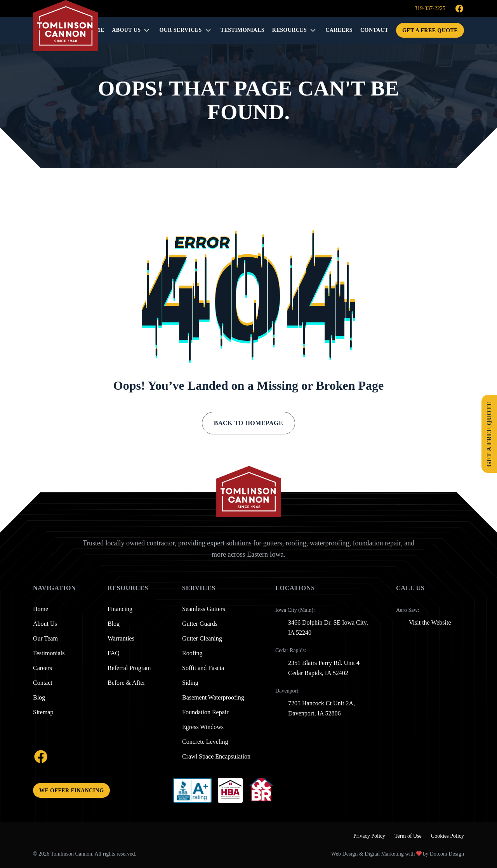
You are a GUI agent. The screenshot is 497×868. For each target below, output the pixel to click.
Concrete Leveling (205, 742)
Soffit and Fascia (203, 668)
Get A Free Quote (430, 30)
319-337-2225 (430, 9)
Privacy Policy (369, 836)
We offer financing (71, 791)
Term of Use (408, 836)
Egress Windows (203, 727)
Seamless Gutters (204, 609)
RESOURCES (289, 30)
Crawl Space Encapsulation (216, 757)
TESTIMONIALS (242, 30)
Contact (43, 683)
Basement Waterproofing (213, 698)
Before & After (126, 683)
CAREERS (339, 30)
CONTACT (374, 30)
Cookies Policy (447, 836)
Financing (120, 609)
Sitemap (43, 712)
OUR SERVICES (180, 30)
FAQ (114, 653)
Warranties (121, 639)
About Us (126, 30)
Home (41, 609)
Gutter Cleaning (202, 639)
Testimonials (49, 653)
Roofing (192, 653)
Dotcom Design (447, 854)
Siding (190, 683)
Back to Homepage (248, 423)
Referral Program (129, 668)
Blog (39, 698)
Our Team (45, 639)
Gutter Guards (200, 624)
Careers (43, 668)
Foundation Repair (205, 712)
